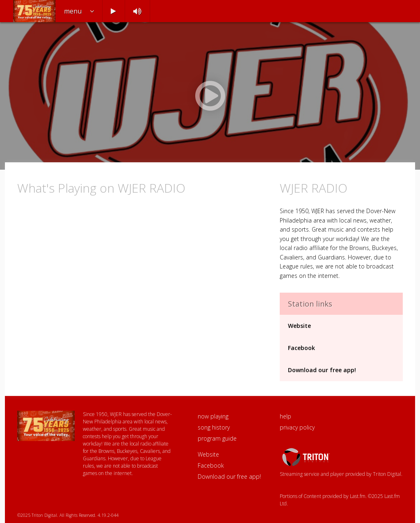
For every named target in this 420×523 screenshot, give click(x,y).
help (285, 416)
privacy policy (297, 427)
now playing (213, 416)
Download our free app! (322, 370)
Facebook (301, 348)
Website (299, 326)
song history (214, 427)
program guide (217, 438)
